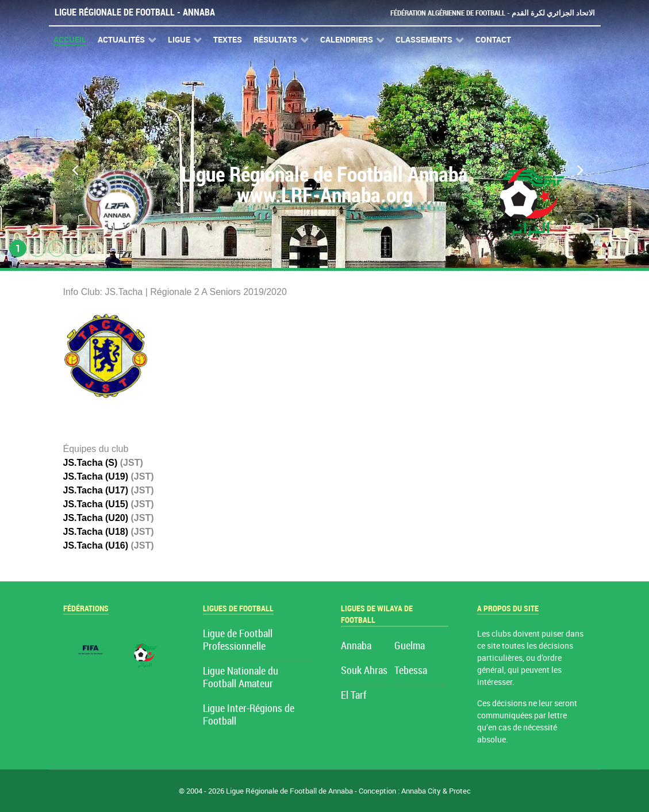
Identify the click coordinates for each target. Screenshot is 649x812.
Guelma (410, 646)
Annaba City (421, 791)
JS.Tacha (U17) (96, 490)
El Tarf (354, 696)
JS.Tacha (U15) (96, 504)
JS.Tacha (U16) (96, 545)
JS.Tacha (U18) (96, 532)
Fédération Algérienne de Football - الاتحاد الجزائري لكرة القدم (493, 13)
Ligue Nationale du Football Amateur (241, 678)
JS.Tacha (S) (91, 463)
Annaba (356, 646)
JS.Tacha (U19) (96, 476)
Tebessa (411, 671)
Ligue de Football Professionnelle (238, 640)
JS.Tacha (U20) (96, 518)
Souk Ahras (364, 671)
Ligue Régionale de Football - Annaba (135, 12)
